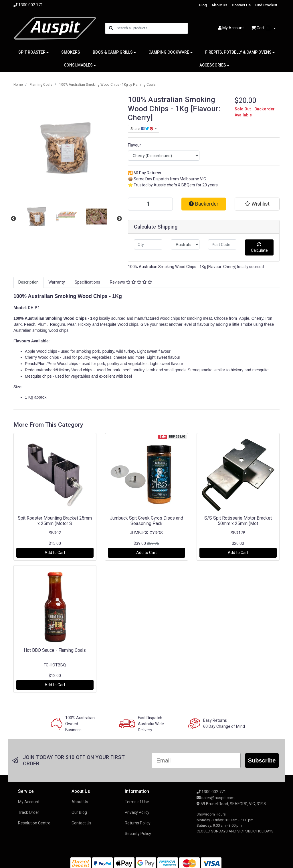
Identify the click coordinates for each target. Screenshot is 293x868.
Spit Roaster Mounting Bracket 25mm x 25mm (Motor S (55, 521)
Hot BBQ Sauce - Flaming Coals (55, 650)
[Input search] (152, 28)
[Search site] (111, 28)
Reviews (131, 282)
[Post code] (222, 244)
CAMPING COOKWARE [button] (169, 52)
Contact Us (241, 5)
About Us (219, 5)
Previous (13, 219)
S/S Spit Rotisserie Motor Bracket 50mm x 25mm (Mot (238, 521)
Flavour (134, 145)
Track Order (29, 812)
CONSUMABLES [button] (78, 65)
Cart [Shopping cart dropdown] (262, 28)
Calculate (259, 247)
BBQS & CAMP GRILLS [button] (113, 52)
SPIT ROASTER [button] (32, 52)
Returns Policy (138, 823)
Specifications (87, 282)
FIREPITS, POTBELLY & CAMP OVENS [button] (238, 52)
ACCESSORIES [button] (213, 65)
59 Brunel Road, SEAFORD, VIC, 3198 (231, 804)
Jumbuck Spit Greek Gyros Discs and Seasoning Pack (146, 521)
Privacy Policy (137, 812)
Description (28, 282)
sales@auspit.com (216, 798)
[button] (257, 204)
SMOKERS (71, 52)
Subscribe (262, 760)
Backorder (204, 204)
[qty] (148, 244)
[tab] (28, 282)
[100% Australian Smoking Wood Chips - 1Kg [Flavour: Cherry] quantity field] (150, 204)
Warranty (57, 282)
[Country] (185, 244)
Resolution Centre (34, 823)
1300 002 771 (211, 792)
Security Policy (138, 834)
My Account (29, 802)
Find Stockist (266, 5)
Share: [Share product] (142, 129)
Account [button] (231, 28)
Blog (203, 5)
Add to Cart (55, 553)
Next (119, 219)
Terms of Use (137, 802)
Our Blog (79, 812)
